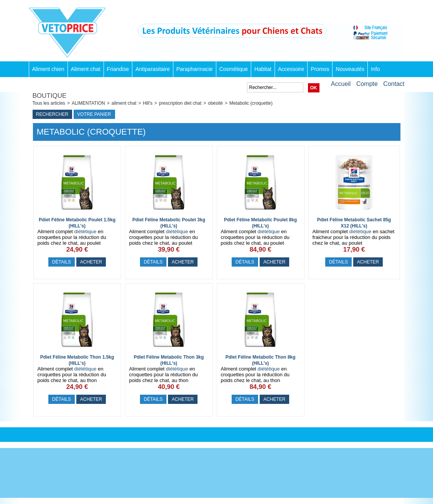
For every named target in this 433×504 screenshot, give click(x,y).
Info (375, 69)
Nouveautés (350, 69)
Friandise (118, 69)
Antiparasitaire (153, 69)
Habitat (263, 69)
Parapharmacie (195, 69)
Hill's (148, 103)
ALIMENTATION (88, 103)
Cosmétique (234, 69)
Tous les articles (49, 103)
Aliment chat (86, 69)
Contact (394, 84)
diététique (86, 231)
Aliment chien (48, 69)
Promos (320, 69)
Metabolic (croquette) (251, 103)
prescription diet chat (180, 103)
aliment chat (124, 103)
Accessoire (291, 69)
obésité (215, 103)
